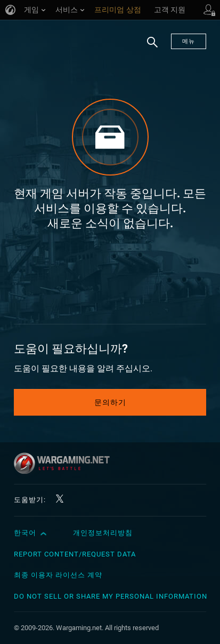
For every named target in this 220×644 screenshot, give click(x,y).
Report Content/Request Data (75, 554)
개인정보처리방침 (103, 533)
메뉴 (189, 41)
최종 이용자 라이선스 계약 (58, 575)
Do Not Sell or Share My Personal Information (111, 596)
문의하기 (110, 402)
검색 (149, 47)
